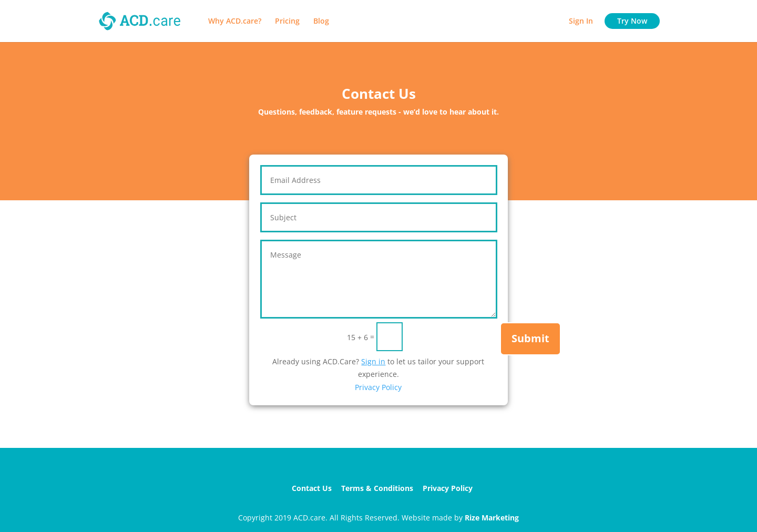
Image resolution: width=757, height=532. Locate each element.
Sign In (581, 22)
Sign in (373, 361)
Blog (321, 22)
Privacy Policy (378, 387)
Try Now (632, 21)
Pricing (287, 22)
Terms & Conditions (377, 488)
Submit (530, 338)
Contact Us (312, 488)
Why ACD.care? (235, 22)
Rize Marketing (492, 518)
